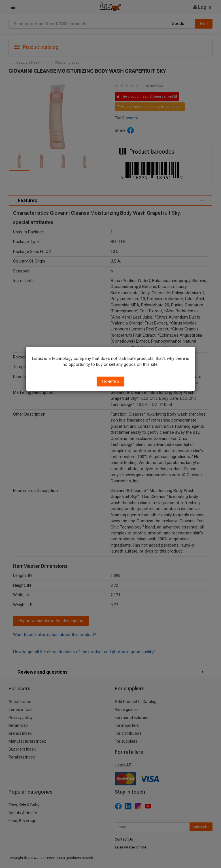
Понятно (110, 381)
